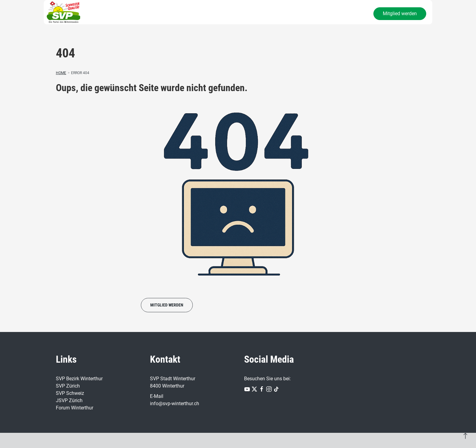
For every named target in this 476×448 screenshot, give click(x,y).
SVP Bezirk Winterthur (79, 379)
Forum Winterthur (75, 408)
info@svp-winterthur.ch (175, 404)
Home (61, 73)
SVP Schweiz (70, 393)
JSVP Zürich (69, 400)
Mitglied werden (400, 14)
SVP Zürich (68, 386)
